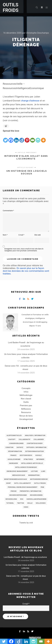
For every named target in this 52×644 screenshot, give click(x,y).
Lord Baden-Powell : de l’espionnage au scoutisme (25, 557)
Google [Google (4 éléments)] (39, 455)
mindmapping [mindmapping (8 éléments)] (34, 475)
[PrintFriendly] (38, 138)
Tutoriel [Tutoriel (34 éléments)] (10, 503)
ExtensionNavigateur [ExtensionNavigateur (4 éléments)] (35, 451)
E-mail (21, 235)
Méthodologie (26, 395)
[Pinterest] (27, 138)
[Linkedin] (16, 138)
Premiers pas (26, 406)
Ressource (26, 412)
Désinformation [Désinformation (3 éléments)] (15, 451)
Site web (38, 235)
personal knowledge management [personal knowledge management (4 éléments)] (23, 487)
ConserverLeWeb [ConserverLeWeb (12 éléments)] (16, 443)
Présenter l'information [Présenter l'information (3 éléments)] (31, 491)
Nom (5, 235)
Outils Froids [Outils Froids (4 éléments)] (40, 483)
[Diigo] (22, 138)
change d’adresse (30, 101)
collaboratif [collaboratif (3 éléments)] (25, 439)
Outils (26, 402)
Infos (26, 392)
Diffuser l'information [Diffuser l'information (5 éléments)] (36, 447)
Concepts (26, 388)
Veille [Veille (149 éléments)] (30, 503)
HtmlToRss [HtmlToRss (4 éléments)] (28, 459)
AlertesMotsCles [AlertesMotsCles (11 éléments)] (14, 435)
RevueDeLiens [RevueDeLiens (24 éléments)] (11, 499)
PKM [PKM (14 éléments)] (43, 487)
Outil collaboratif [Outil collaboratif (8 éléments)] (23, 483)
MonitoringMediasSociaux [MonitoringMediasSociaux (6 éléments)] (16, 479)
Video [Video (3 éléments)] (26, 507)
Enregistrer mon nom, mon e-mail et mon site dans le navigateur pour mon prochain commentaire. (24, 250)
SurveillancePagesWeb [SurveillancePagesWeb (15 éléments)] (37, 499)
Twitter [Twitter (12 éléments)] (21, 503)
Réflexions (26, 409)
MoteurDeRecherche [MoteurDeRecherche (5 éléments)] (39, 479)
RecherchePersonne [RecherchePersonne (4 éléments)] (18, 495)
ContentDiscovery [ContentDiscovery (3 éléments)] (35, 443)
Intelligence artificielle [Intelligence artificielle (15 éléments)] (32, 463)
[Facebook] (11, 138)
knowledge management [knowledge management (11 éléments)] (17, 471)
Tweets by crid (26, 523)
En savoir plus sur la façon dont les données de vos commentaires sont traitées (26, 271)
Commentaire (8, 211)
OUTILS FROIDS (11, 7)
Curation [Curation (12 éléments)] (9, 447)
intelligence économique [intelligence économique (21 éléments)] (26, 467)
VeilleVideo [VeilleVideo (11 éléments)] (41, 503)
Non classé (26, 399)
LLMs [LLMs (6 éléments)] (43, 471)
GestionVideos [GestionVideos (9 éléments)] (26, 455)
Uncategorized (26, 419)
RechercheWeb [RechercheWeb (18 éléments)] (36, 495)
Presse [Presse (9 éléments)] (14, 491)
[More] (43, 138)
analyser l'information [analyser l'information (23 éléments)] (35, 435)
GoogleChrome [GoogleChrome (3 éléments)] (14, 459)
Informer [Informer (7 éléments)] (40, 459)
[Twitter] (5, 138)
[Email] (33, 138)
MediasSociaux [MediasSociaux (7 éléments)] (19, 475)
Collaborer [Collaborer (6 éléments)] (39, 439)
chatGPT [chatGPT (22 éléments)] (12, 439)
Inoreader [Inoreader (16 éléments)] (14, 463)
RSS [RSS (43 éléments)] (22, 499)
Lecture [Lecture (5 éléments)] (34, 471)
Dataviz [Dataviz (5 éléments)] (20, 447)
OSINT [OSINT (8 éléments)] (9, 483)
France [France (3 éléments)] (13, 455)
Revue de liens (26, 416)
